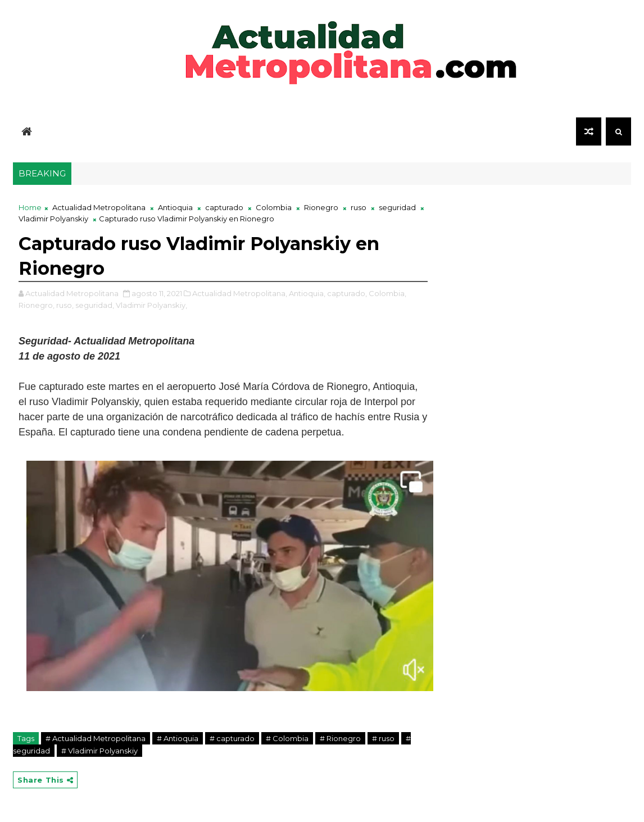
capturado (224, 207)
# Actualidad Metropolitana (96, 738)
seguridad (397, 207)
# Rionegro (340, 738)
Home (30, 207)
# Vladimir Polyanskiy (99, 751)
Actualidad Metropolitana (99, 207)
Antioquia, (307, 293)
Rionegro (321, 207)
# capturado (232, 738)
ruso (359, 207)
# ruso (383, 738)
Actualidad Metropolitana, (240, 293)
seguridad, (95, 305)
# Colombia (287, 738)
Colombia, (387, 293)
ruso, (65, 305)
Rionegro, (37, 305)
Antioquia (175, 207)
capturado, (347, 293)
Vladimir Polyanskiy (53, 219)
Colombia (274, 207)
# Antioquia (178, 738)
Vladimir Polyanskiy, (151, 305)
